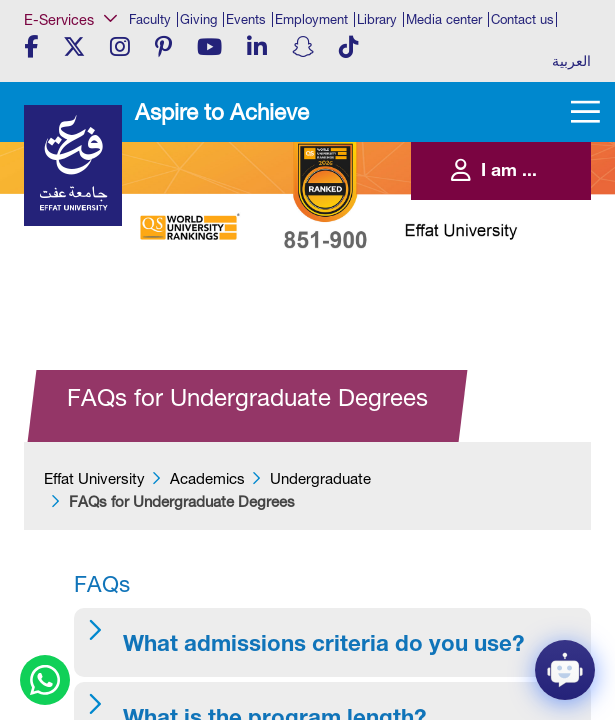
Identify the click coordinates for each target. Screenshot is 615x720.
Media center (444, 19)
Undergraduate (320, 478)
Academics (207, 478)
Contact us (522, 19)
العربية (571, 61)
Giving (198, 19)
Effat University (94, 478)
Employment (311, 19)
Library (377, 19)
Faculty (150, 19)
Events (246, 19)
